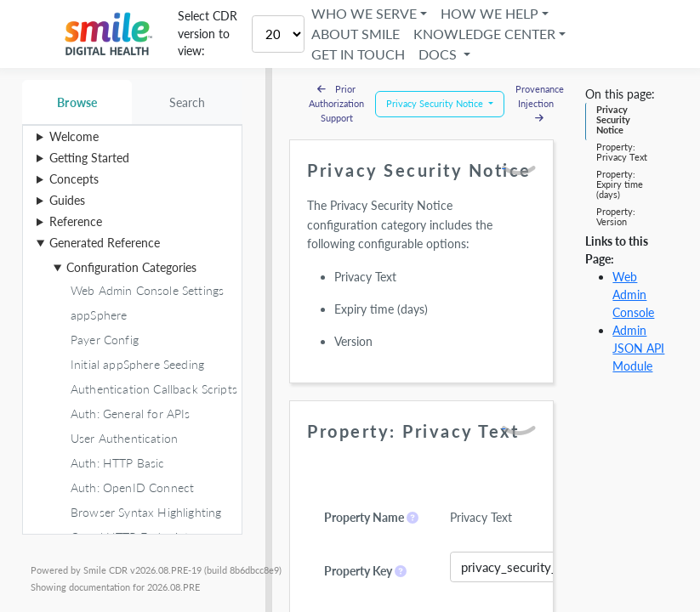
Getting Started (89, 158)
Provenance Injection (540, 103)
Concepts (74, 179)
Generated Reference (105, 243)
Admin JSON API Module (638, 348)
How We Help (492, 13)
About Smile (358, 34)
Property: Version (616, 216)
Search (188, 102)
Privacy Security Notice (613, 120)
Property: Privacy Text (622, 152)
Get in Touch (361, 54)
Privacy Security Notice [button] (436, 103)
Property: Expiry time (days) (620, 184)
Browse (77, 102)
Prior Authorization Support (336, 103)
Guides (67, 200)
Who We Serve (367, 13)
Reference (76, 221)
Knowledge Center (487, 34)
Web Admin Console (633, 295)
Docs (442, 54)
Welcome (74, 136)
